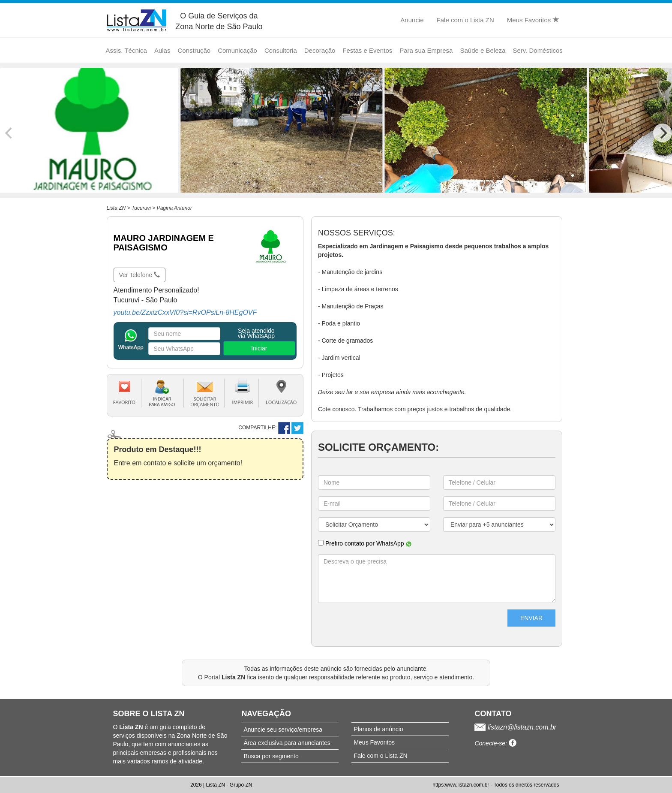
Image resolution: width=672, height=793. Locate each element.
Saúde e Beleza (483, 50)
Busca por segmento (271, 756)
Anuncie (412, 20)
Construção (194, 50)
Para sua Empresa (426, 50)
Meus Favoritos (533, 20)
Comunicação (237, 50)
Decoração (320, 50)
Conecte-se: (495, 743)
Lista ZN (116, 208)
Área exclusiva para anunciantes (287, 743)
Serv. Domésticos (537, 50)
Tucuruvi (141, 208)
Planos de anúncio (378, 729)
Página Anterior (174, 208)
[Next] (663, 133)
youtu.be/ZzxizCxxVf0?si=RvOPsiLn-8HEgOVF (185, 312)
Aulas (162, 50)
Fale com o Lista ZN (465, 20)
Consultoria (281, 50)
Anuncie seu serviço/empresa (283, 730)
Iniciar (259, 348)
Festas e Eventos (367, 50)
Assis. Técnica (126, 50)
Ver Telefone (139, 275)
